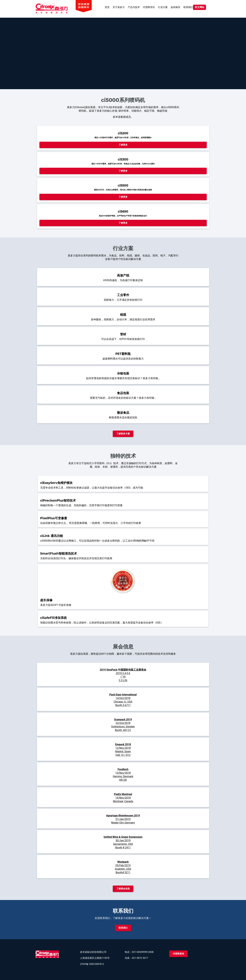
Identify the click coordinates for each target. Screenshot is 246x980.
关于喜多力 (119, 7)
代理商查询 (178, 954)
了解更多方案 (123, 434)
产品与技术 (134, 7)
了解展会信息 (123, 889)
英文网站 (200, 7)
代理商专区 (149, 7)
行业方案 (163, 7)
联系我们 (188, 7)
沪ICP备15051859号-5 (92, 964)
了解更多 (123, 145)
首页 (107, 7)
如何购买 (176, 7)
